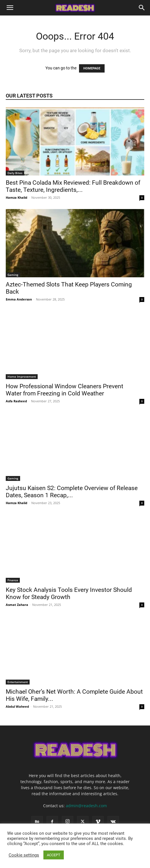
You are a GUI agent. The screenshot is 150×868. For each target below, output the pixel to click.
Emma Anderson (19, 299)
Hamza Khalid (17, 197)
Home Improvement (22, 377)
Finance (13, 580)
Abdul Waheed (17, 706)
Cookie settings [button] (24, 855)
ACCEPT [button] (54, 855)
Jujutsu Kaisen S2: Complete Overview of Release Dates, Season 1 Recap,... (72, 492)
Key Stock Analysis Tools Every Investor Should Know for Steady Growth (69, 593)
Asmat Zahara (17, 605)
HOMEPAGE (92, 68)
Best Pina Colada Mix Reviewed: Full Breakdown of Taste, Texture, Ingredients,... (73, 186)
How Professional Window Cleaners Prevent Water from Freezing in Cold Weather (65, 390)
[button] (10, 8)
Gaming (13, 275)
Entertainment (18, 682)
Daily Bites (15, 173)
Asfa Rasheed (16, 401)
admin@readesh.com (86, 806)
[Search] (142, 8)
